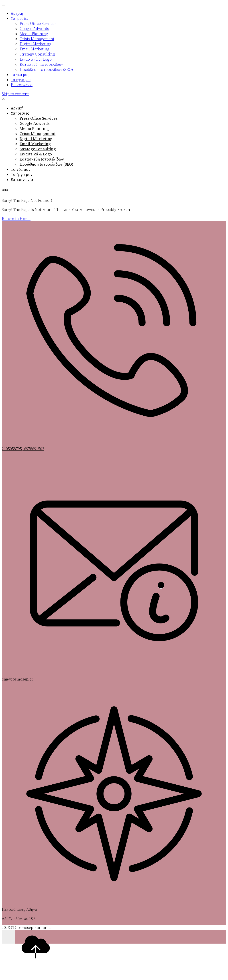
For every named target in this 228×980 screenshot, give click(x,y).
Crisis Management (38, 134)
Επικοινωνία (22, 180)
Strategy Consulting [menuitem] (37, 54)
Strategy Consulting (38, 149)
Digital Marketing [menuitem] (36, 44)
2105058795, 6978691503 (23, 449)
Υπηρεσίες (20, 113)
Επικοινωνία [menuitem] (22, 85)
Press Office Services (39, 118)
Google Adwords (35, 124)
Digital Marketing (36, 139)
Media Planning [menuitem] (34, 34)
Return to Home (16, 219)
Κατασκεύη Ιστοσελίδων (42, 159)
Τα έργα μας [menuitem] (21, 80)
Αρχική (17, 108)
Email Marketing (35, 144)
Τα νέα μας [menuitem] (20, 75)
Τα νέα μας (20, 170)
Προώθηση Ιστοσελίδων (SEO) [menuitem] (46, 70)
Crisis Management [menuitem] (37, 39)
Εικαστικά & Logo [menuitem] (36, 59)
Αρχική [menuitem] (17, 13)
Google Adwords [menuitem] (34, 29)
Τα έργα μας (22, 175)
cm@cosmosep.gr (17, 679)
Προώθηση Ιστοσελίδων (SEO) (46, 164)
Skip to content (15, 94)
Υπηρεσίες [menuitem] (20, 19)
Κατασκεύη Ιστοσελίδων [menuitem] (41, 64)
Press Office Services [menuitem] (38, 24)
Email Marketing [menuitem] (35, 49)
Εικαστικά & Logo (36, 154)
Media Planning (34, 129)
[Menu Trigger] (4, 6)
